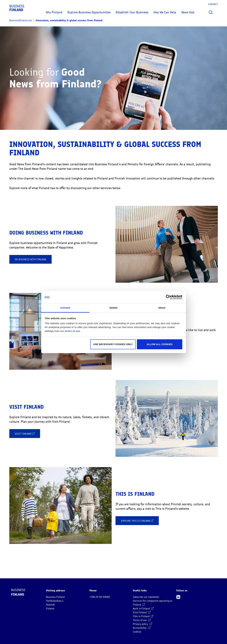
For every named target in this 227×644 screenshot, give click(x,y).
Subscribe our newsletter (146, 597)
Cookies (137, 632)
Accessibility (142, 628)
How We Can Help (165, 12)
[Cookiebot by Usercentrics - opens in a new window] (168, 297)
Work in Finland (143, 609)
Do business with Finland (30, 259)
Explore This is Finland (137, 521)
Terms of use (142, 620)
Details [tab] (114, 308)
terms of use (72, 331)
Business (17, 8)
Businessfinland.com (21, 20)
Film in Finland (143, 616)
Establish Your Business (132, 12)
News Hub (188, 12)
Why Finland (54, 12)
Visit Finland (25, 434)
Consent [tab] (65, 308)
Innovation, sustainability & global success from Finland (69, 20)
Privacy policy (142, 624)
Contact (213, 4)
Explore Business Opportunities (89, 12)
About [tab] (162, 308)
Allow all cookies (160, 344)
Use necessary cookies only (113, 344)
